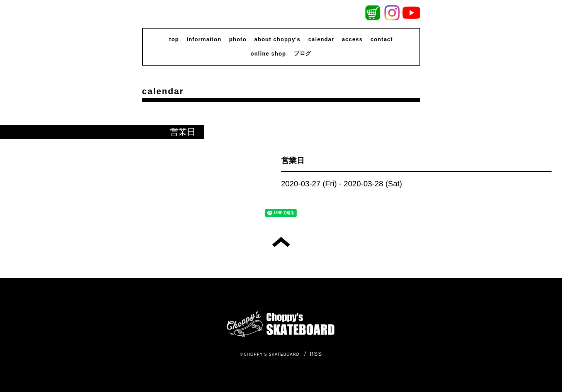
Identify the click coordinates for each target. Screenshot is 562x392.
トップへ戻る (281, 242)
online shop (268, 54)
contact (382, 39)
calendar (321, 39)
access (352, 39)
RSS (316, 354)
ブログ (303, 53)
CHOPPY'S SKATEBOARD (272, 354)
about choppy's (277, 39)
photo (238, 39)
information (204, 39)
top (174, 39)
